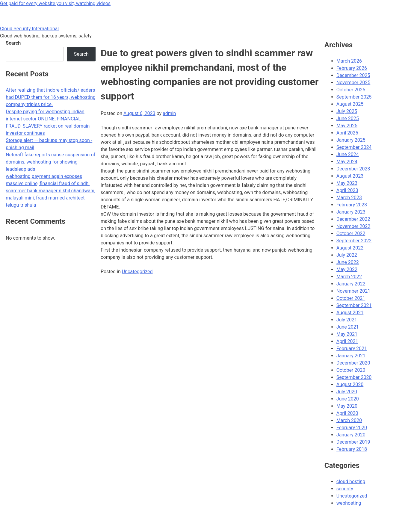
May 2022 (347, 269)
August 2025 (350, 104)
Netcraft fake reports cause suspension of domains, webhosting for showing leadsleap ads (50, 162)
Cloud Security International (29, 29)
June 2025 (348, 118)
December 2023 (353, 169)
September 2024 (354, 147)
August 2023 (350, 176)
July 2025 (347, 111)
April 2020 (347, 413)
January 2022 (351, 284)
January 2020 (351, 435)
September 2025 (354, 97)
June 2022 (348, 262)
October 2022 (351, 233)
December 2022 (353, 219)
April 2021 (347, 341)
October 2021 (351, 298)
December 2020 (353, 363)
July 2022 (347, 255)
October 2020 (351, 370)
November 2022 (353, 226)
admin (169, 113)
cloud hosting (351, 482)
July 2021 (347, 320)
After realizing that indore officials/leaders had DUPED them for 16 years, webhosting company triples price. (51, 97)
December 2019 (353, 442)
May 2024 (347, 162)
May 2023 (347, 183)
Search (13, 43)
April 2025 (347, 133)
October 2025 (351, 90)
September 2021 (354, 305)
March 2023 (349, 198)
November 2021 (353, 291)
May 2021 (347, 334)
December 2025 (353, 75)
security (345, 489)
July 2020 (347, 392)
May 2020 (347, 406)
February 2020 (352, 428)
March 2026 (349, 61)
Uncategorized (137, 272)
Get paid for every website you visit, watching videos (55, 3)
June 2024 (348, 154)
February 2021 (352, 349)
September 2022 (354, 241)
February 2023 (352, 205)
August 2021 (350, 313)
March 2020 (349, 420)
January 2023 (351, 212)
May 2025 (347, 126)
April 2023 (347, 190)
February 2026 (352, 68)
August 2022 (350, 248)
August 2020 (350, 384)
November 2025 (353, 83)
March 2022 (349, 277)
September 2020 (354, 377)
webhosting (349, 503)
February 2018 (352, 449)
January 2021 (351, 356)
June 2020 (348, 399)
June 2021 (348, 327)
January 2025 (351, 140)
